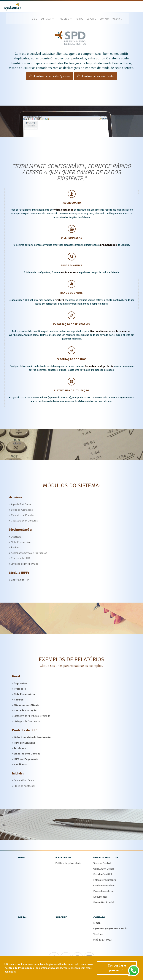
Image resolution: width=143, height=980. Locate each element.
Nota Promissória (24, 694)
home (21, 858)
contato (99, 917)
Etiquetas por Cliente (27, 705)
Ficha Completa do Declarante (32, 737)
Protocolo (20, 689)
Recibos (19, 700)
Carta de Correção (25, 710)
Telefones (20, 748)
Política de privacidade (68, 863)
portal (22, 917)
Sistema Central (102, 863)
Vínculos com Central (27, 754)
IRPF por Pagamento (26, 759)
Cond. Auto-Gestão (104, 869)
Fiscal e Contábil (103, 874)
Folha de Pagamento (105, 880)
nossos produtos (106, 858)
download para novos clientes (96, 76)
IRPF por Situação (24, 743)
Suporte (98, 7)
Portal (86, 7)
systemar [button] (54, 7)
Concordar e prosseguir (116, 972)
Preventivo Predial (104, 902)
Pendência (20, 764)
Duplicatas (20, 683)
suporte (61, 917)
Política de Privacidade (19, 972)
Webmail (124, 7)
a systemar (63, 858)
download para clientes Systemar (50, 76)
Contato (111, 7)
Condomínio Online (104, 886)
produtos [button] (71, 7)
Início (41, 7)
